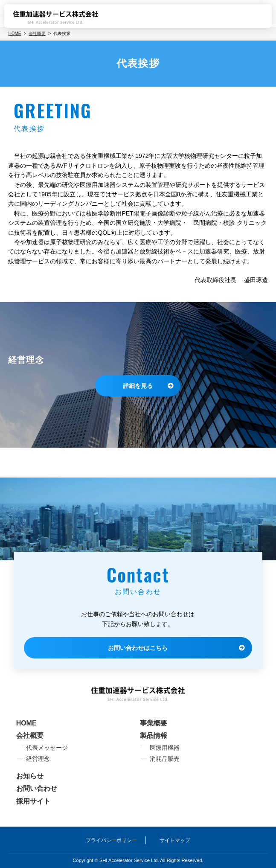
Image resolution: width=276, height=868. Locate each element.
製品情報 (154, 735)
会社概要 (30, 735)
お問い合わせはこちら (138, 648)
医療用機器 (165, 748)
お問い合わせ (37, 788)
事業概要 (154, 723)
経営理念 (38, 759)
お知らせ (30, 776)
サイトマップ (175, 840)
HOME (26, 723)
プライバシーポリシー (111, 840)
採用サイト (33, 801)
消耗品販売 (165, 759)
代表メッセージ (47, 748)
